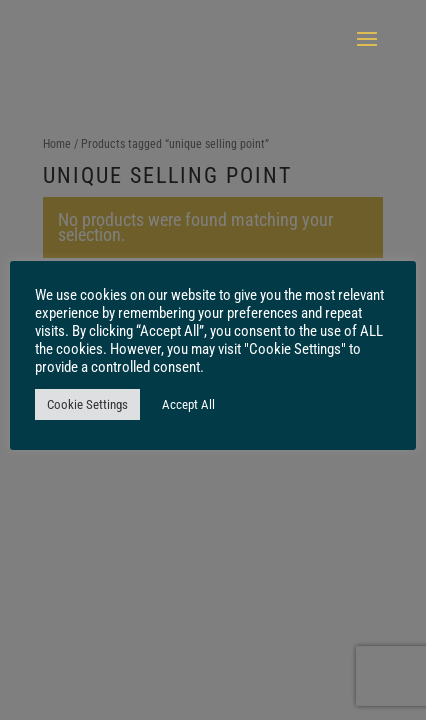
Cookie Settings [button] (87, 404)
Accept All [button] (188, 404)
